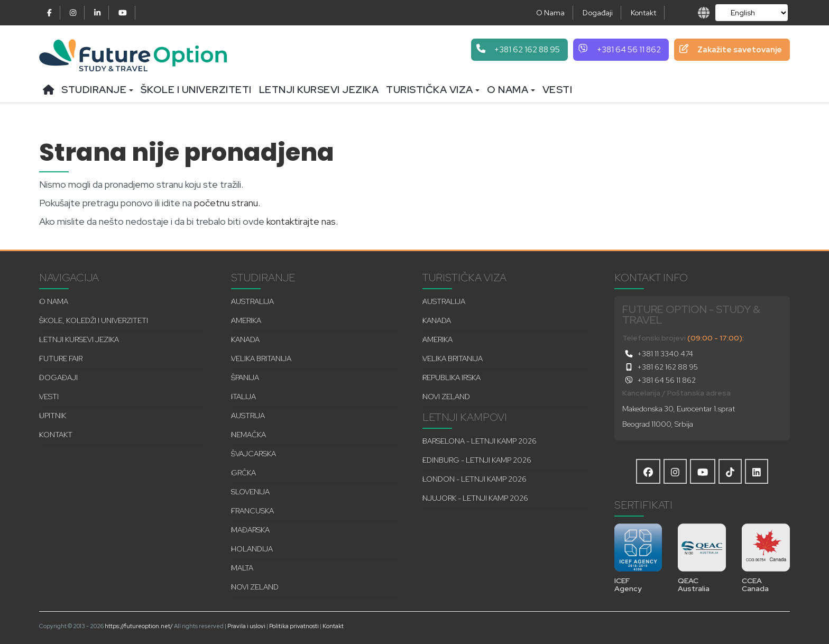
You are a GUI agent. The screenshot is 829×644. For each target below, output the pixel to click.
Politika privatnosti (294, 626)
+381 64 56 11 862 (659, 380)
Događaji (598, 13)
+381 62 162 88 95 (660, 367)
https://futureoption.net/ (139, 626)
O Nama (550, 13)
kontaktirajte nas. (302, 221)
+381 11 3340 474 (658, 354)
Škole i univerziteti (196, 90)
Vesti (558, 90)
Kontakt (643, 13)
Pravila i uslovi (246, 626)
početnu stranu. (227, 203)
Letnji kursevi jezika (319, 90)
